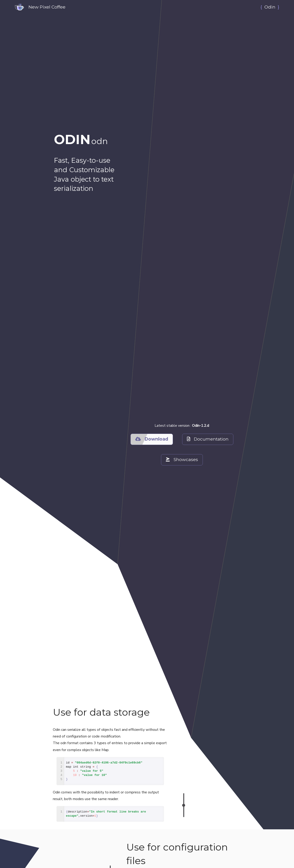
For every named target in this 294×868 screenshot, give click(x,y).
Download (151, 439)
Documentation (208, 439)
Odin (270, 7)
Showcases (182, 460)
